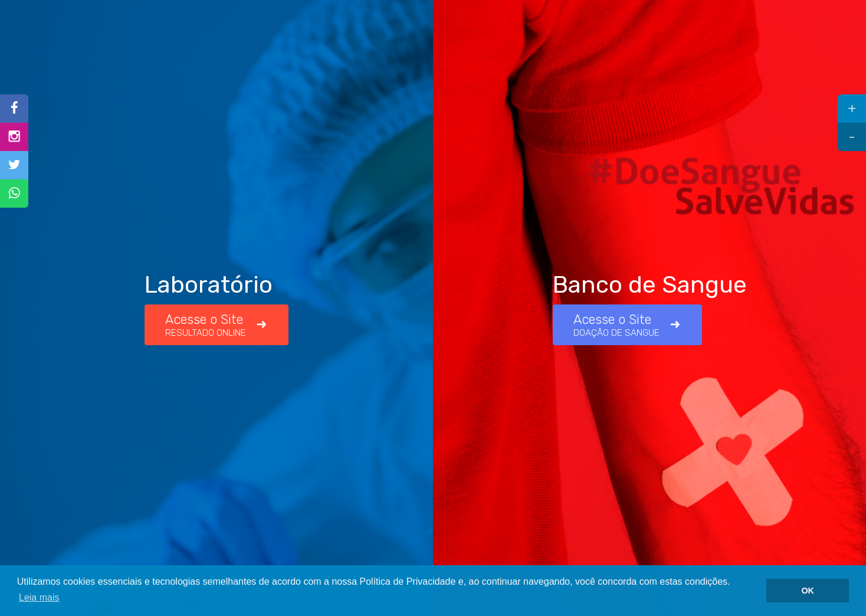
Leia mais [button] (39, 597)
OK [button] (808, 591)
